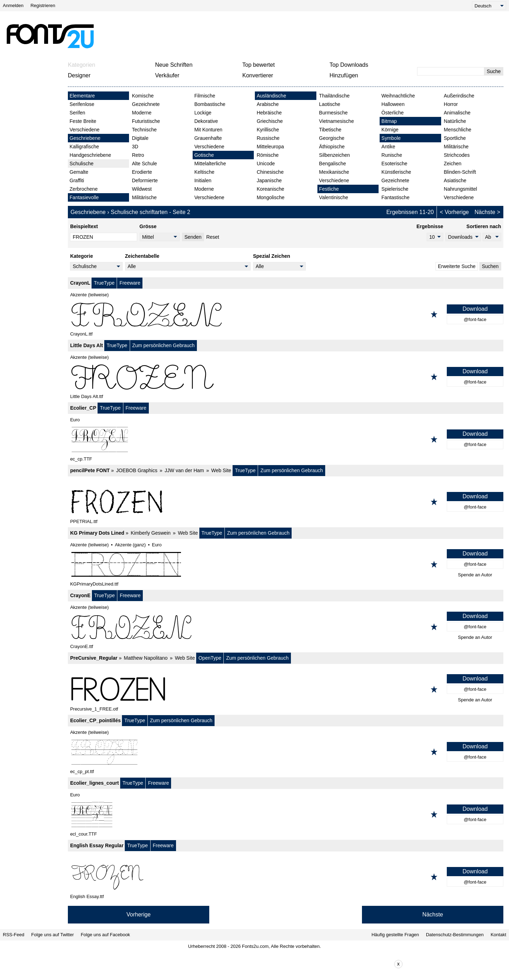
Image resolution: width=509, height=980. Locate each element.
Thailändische (334, 96)
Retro (138, 155)
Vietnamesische (337, 121)
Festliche (329, 189)
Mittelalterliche (210, 164)
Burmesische (334, 113)
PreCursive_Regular (94, 658)
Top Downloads (349, 65)
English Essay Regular (97, 845)
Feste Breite (83, 121)
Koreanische (270, 189)
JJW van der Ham (184, 470)
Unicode (266, 164)
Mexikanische (334, 172)
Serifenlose (82, 104)
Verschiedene (85, 130)
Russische (268, 138)
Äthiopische (332, 147)
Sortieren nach (484, 226)
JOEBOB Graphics (137, 470)
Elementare (82, 96)
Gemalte (79, 172)
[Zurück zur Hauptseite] (50, 36)
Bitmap (389, 121)
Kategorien (81, 65)
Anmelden (13, 5)
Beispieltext (84, 226)
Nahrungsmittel (461, 189)
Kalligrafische (84, 147)
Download (475, 309)
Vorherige (457, 212)
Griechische (270, 121)
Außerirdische (459, 96)
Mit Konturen (208, 130)
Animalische (457, 113)
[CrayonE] (286, 627)
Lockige (203, 113)
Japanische (269, 180)
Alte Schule (144, 164)
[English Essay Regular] (286, 877)
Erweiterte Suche (457, 266)
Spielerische (395, 189)
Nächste (485, 212)
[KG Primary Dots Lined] (286, 564)
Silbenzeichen (335, 155)
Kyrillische (268, 130)
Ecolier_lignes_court (94, 783)
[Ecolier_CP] (286, 439)
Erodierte (142, 172)
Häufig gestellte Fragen (395, 935)
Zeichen (453, 164)
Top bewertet (259, 65)
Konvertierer (258, 75)
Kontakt (498, 935)
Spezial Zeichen (272, 256)
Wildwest (142, 189)
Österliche (393, 113)
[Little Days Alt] (286, 377)
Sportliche (455, 138)
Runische (392, 155)
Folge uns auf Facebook (105, 935)
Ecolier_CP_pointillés (95, 720)
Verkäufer (167, 75)
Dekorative (206, 121)
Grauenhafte (208, 138)
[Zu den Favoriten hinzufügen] (434, 314)
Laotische (330, 104)
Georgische (332, 138)
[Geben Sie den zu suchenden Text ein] (451, 71)
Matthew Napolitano (146, 658)
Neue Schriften (174, 65)
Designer (79, 75)
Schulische (82, 164)
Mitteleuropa (270, 147)
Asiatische (455, 180)
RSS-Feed (14, 935)
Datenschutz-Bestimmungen (455, 935)
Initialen (203, 180)
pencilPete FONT (90, 470)
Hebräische (269, 113)
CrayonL (80, 283)
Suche (494, 71)
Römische (268, 155)
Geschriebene (85, 138)
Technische (144, 130)
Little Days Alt (86, 345)
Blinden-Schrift (460, 172)
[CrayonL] (286, 314)
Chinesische (270, 172)
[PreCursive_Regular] (286, 689)
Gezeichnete (146, 104)
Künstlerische (396, 172)
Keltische (204, 172)
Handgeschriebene (90, 155)
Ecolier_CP (83, 408)
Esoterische (394, 164)
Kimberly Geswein (151, 533)
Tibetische (330, 130)
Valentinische (334, 197)
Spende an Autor (475, 575)
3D (135, 147)
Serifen (77, 113)
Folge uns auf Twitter (52, 935)
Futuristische (146, 121)
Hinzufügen (344, 75)
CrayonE (80, 595)
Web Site (221, 470)
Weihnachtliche (398, 96)
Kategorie (81, 256)
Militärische (144, 197)
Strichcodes (457, 155)
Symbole (391, 138)
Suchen (490, 266)
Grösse (148, 226)
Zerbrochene (84, 189)
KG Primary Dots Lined (97, 533)
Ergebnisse (430, 226)
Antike (388, 147)
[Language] (489, 6)
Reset (213, 237)
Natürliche (455, 121)
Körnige (390, 130)
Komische (143, 96)
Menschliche (458, 130)
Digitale (140, 138)
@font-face (475, 319)
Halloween (393, 104)
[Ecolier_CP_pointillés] (286, 752)
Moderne (142, 113)
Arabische (268, 104)
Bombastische (210, 104)
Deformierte (145, 180)
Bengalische (333, 164)
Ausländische (271, 96)
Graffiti (77, 180)
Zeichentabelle (142, 256)
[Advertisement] (257, 36)
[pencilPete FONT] (286, 502)
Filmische (205, 96)
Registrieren (43, 5)
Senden (193, 237)
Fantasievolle (84, 197)
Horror (451, 104)
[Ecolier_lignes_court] (286, 814)
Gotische (204, 155)
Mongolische (271, 197)
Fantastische (395, 197)
